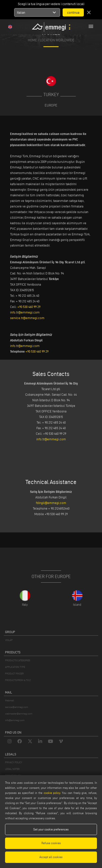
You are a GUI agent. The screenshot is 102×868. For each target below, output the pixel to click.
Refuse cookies (51, 843)
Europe (51, 105)
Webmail (10, 700)
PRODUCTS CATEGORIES (18, 660)
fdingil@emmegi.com (51, 503)
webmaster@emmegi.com (19, 714)
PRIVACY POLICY (14, 762)
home (32, 40)
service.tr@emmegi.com (27, 318)
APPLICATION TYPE (15, 667)
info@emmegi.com (15, 720)
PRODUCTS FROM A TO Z (18, 680)
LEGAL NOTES (12, 769)
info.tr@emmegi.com (25, 312)
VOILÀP (9, 640)
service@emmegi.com (17, 707)
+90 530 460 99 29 (29, 307)
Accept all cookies (51, 857)
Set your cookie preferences (51, 829)
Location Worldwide (57, 40)
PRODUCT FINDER (14, 674)
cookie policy (52, 793)
